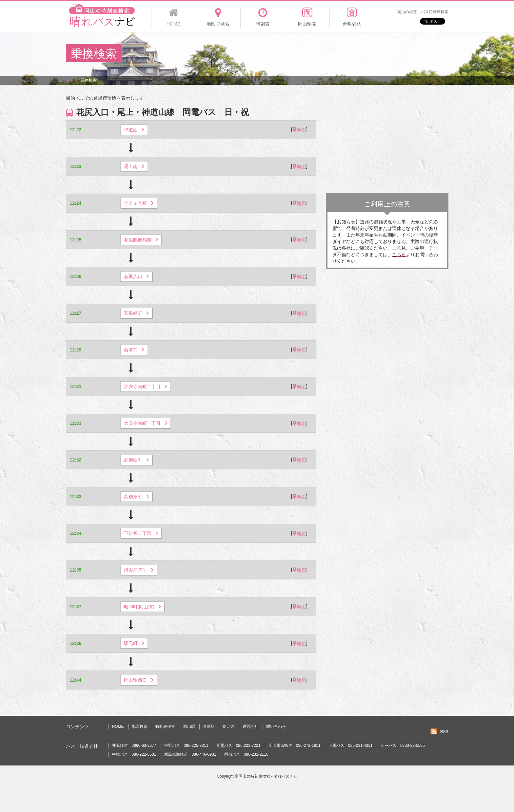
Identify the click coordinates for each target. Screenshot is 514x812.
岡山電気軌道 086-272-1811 (295, 746)
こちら (399, 255)
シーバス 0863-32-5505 (403, 746)
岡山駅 (189, 727)
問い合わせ (276, 727)
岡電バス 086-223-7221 (238, 746)
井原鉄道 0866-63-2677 (134, 746)
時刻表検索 (165, 727)
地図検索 (140, 727)
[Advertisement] (329, 54)
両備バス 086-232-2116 (246, 754)
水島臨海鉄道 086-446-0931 (190, 754)
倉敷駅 (209, 727)
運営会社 (250, 727)
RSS (444, 732)
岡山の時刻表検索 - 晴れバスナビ (268, 776)
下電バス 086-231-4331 (351, 746)
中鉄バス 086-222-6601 (134, 754)
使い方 (228, 727)
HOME (118, 727)
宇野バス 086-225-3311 (186, 746)
